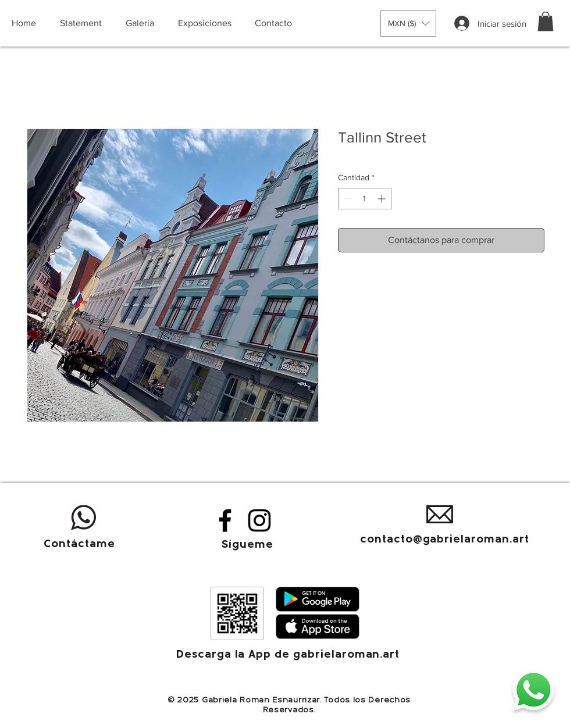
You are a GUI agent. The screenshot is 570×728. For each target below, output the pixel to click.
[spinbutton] (365, 199)
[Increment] (382, 199)
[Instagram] (259, 520)
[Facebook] (225, 520)
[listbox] (408, 24)
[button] (408, 24)
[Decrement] (347, 199)
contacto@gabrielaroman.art (445, 540)
